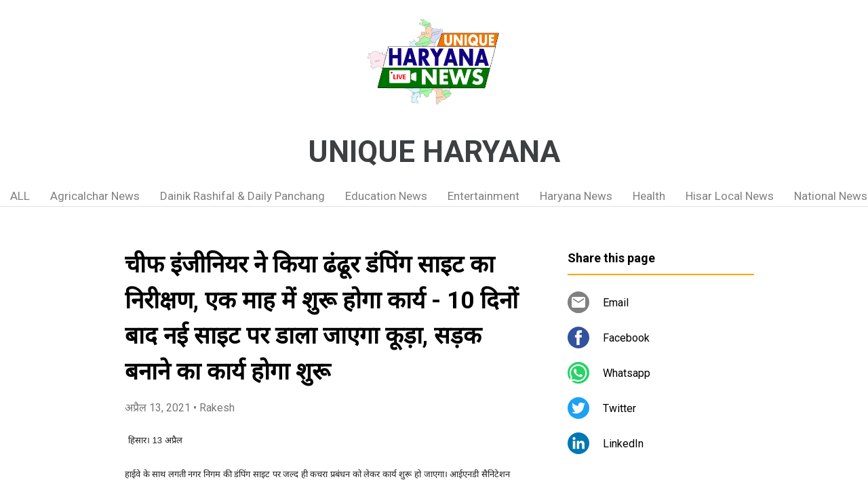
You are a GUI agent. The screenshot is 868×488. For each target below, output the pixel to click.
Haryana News (576, 196)
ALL (20, 196)
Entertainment (484, 196)
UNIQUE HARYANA (434, 152)
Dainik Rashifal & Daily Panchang (242, 196)
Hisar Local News (730, 196)
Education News (386, 196)
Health (649, 196)
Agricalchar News (95, 196)
